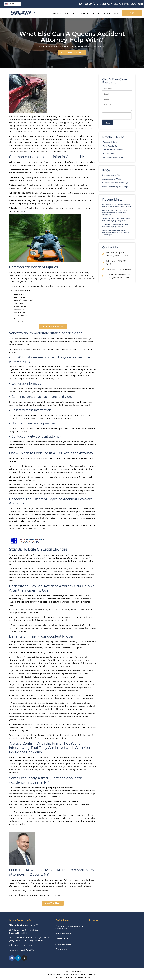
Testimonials (62, 939)
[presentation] (126, 116)
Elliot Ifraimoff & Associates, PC (23, 13)
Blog (116, 14)
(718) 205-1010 (27, 945)
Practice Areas (80, 14)
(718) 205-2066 (26, 950)
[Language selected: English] (12, 4)
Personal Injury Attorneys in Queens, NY (70, 927)
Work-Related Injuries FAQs (124, 187)
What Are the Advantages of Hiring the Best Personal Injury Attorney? (125, 232)
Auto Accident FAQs (120, 179)
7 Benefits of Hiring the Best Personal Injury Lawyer (124, 225)
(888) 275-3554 (35, 941)
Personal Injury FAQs (121, 175)
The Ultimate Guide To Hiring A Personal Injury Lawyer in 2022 (125, 220)
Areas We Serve (65, 944)
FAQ (107, 14)
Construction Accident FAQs (124, 183)
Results (96, 14)
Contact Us (61, 949)
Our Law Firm (61, 14)
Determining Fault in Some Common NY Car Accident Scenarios (124, 212)
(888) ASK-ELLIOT (18, 941)
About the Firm (63, 934)
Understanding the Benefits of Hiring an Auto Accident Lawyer (126, 205)
